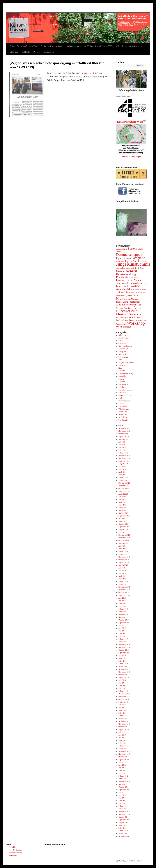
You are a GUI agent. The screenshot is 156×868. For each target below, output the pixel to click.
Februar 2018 (123, 609)
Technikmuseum (125, 401)
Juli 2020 (122, 546)
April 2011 (122, 801)
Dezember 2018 (124, 587)
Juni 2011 (122, 795)
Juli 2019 (122, 568)
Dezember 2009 (124, 836)
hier (59, 73)
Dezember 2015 (124, 669)
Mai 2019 (122, 573)
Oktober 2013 (124, 727)
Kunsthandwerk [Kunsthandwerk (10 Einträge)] (124, 277)
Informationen (124, 357)
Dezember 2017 (124, 614)
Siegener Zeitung (89, 73)
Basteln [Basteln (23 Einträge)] (132, 248)
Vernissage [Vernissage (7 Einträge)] (129, 308)
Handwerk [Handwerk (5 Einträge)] (120, 261)
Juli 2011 (122, 792)
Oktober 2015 (124, 675)
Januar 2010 (123, 833)
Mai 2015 (122, 683)
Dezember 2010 (124, 812)
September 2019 (124, 562)
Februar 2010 (123, 831)
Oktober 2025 (124, 434)
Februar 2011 (123, 806)
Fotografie (122, 352)
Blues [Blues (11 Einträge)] (140, 249)
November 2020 (124, 538)
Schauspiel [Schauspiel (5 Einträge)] (142, 292)
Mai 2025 (122, 447)
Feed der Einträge (15, 850)
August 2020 (123, 543)
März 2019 (122, 579)
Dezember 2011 (124, 781)
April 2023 (122, 502)
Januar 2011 (123, 809)
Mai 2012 (122, 768)
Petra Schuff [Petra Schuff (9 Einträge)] (122, 286)
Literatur (122, 382)
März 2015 (122, 688)
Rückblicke (26, 52)
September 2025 (124, 436)
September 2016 (124, 653)
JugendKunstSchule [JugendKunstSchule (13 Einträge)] (136, 261)
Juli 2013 (122, 732)
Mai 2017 (122, 631)
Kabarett (122, 365)
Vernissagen (123, 406)
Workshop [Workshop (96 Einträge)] (136, 323)
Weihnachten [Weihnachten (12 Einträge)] (134, 317)
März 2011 (122, 803)
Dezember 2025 (124, 428)
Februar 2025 (123, 453)
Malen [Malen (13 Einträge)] (137, 280)
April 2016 (122, 658)
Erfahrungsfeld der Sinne (51, 46)
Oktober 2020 (124, 540)
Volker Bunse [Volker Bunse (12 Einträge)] (134, 315)
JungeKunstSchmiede (126, 363)
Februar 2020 (123, 551)
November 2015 (124, 672)
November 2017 (124, 617)
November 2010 (124, 814)
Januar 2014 (123, 718)
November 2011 (124, 784)
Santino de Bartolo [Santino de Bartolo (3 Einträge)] (140, 289)
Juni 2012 (122, 765)
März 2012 (122, 773)
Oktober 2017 (124, 620)
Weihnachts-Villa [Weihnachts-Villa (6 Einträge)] (123, 320)
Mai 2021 (122, 532)
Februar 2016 (123, 664)
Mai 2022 (122, 519)
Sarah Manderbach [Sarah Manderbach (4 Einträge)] (123, 292)
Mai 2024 (122, 469)
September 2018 (124, 595)
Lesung (121, 379)
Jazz (120, 360)
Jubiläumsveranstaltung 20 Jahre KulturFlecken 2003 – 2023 (92, 46)
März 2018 (122, 606)
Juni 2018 (122, 598)
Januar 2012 (123, 779)
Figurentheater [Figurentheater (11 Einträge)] (124, 258)
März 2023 (122, 505)
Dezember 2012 (124, 751)
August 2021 (123, 530)
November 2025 (124, 431)
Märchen (122, 387)
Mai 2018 (122, 601)
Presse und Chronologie (131, 157)
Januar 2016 (123, 666)
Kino (120, 368)
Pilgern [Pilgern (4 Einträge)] (131, 286)
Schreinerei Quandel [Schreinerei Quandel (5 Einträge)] (124, 296)
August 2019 (123, 565)
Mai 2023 (122, 499)
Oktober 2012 (124, 757)
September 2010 (124, 820)
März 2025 (122, 450)
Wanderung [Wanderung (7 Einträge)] (121, 317)
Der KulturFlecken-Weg (27, 46)
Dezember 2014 (124, 694)
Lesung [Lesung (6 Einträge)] (136, 277)
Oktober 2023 (124, 488)
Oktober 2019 (124, 560)
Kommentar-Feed (15, 853)
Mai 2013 (122, 738)
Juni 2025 (122, 445)
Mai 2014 (122, 708)
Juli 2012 (122, 762)
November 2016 (124, 647)
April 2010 (122, 825)
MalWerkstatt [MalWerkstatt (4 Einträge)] (121, 283)
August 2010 (123, 823)
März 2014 (122, 713)
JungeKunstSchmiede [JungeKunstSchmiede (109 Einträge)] (135, 264)
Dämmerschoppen (125, 346)
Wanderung (123, 412)
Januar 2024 (123, 480)
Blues (121, 341)
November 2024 (124, 458)
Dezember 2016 (124, 645)
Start (12, 46)
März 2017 (122, 636)
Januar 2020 (123, 554)
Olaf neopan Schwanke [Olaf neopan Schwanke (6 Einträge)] (136, 283)
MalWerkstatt (123, 384)
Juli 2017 (122, 625)
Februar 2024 (123, 478)
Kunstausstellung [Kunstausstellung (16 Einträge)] (126, 274)
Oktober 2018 (124, 593)
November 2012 (124, 754)
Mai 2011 (122, 798)
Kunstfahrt (122, 376)
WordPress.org (14, 855)
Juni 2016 (122, 655)
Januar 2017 (123, 642)
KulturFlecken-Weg (126, 373)
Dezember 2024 (124, 456)
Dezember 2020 (124, 535)
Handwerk (122, 354)
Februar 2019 (123, 582)
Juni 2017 (122, 628)
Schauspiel (122, 393)
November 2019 (124, 557)
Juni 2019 (122, 571)
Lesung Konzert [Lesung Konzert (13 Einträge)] (125, 280)
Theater (121, 404)
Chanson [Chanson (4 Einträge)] (119, 252)
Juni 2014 (122, 705)
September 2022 (124, 516)
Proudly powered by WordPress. (131, 861)
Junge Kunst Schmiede (132, 46)
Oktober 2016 (124, 650)
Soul (120, 398)
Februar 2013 (123, 746)
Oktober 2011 (124, 787)
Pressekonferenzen (125, 390)
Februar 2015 (123, 691)
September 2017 (124, 623)
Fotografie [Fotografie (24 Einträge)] (138, 258)
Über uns (14, 52)
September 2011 (124, 790)
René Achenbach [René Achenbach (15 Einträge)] (128, 288)
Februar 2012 (123, 776)
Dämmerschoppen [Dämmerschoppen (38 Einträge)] (129, 254)
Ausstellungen (124, 338)
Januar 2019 (123, 584)
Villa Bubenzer (124, 409)
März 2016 (122, 661)
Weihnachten (123, 415)
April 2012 (122, 770)
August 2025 (123, 439)
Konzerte (122, 371)
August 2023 (123, 494)
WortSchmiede (124, 420)
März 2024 (122, 475)
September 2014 (124, 702)
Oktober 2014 (124, 699)
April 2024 (122, 472)
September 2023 (124, 491)
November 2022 (124, 510)
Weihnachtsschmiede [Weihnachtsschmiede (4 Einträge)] (139, 320)
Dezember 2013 (124, 721)
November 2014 (124, 697)
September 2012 (124, 760)
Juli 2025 (122, 442)
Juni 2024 (122, 467)
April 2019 (122, 576)
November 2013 (124, 724)
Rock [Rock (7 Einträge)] (132, 289)
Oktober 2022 (124, 513)
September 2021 (124, 527)
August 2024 (123, 464)
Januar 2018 (123, 612)
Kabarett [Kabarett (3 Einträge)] (119, 268)
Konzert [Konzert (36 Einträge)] (132, 271)
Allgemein (122, 335)
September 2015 (124, 677)
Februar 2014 (123, 716)
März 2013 (122, 743)
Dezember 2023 (124, 483)
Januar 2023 (123, 508)
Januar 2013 (123, 749)
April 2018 (122, 603)
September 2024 (124, 461)
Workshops (123, 417)
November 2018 (124, 590)
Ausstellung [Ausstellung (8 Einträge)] (122, 249)
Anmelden (13, 847)
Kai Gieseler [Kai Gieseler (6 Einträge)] (128, 268)
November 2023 (124, 486)
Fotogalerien (48, 52)
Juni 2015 (122, 680)
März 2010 (122, 828)
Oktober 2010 (124, 817)
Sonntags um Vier (125, 395)
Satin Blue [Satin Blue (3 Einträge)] (134, 292)
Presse (37, 52)
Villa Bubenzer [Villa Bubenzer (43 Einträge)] (129, 309)
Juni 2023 (122, 497)
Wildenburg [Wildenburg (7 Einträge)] (121, 324)
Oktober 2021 (124, 524)
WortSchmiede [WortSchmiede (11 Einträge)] (124, 327)
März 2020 (122, 549)
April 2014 (122, 710)
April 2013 (122, 740)
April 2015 (122, 686)
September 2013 (124, 729)
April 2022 (122, 521)
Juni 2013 (122, 735)
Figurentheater (124, 349)
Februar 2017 (123, 639)
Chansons (122, 343)
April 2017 (122, 634)
